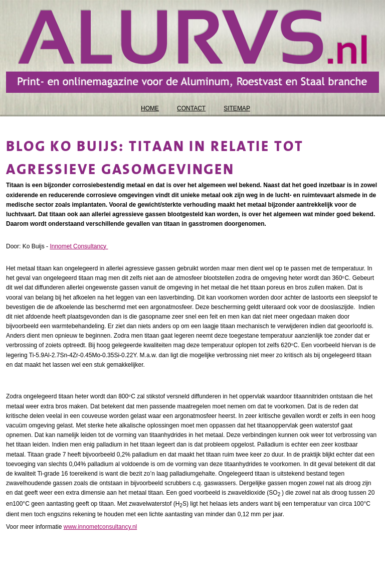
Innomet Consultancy (79, 246)
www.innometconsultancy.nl (101, 527)
